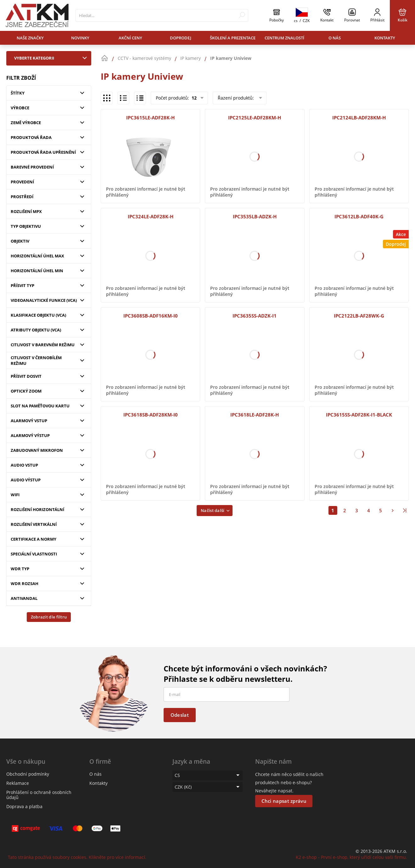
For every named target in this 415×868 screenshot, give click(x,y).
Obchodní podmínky (28, 774)
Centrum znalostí (284, 38)
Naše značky (30, 38)
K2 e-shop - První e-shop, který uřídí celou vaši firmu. (351, 857)
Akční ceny (130, 38)
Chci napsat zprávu (284, 801)
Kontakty (385, 38)
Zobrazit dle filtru (49, 617)
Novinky (80, 38)
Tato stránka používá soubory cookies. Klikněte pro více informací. (77, 857)
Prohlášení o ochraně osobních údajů (39, 795)
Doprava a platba (24, 806)
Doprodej (181, 38)
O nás (335, 38)
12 (193, 98)
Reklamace (18, 783)
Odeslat (180, 715)
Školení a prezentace (233, 38)
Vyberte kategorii (52, 58)
